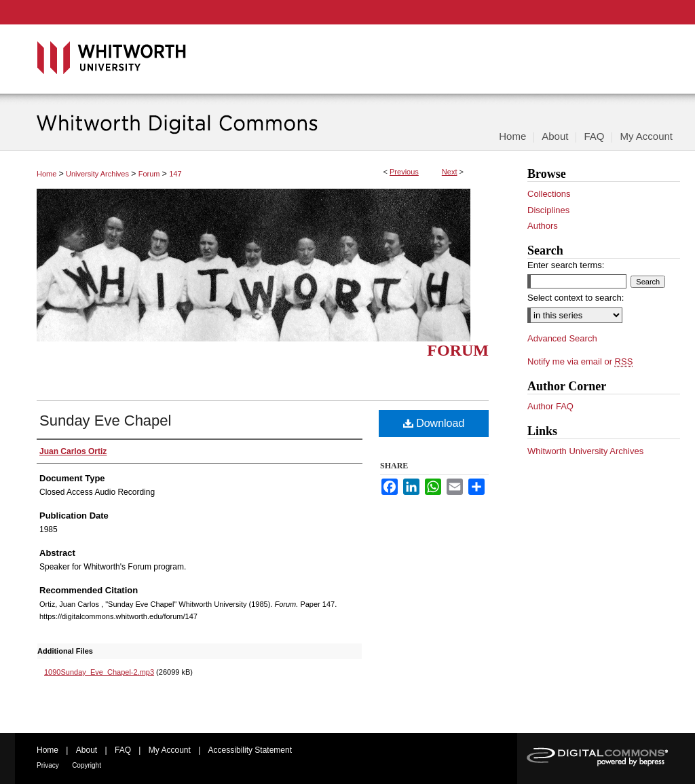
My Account (170, 750)
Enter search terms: (566, 265)
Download (434, 423)
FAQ (123, 750)
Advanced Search (562, 338)
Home (46, 174)
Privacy (48, 765)
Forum (149, 174)
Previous (404, 172)
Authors (543, 226)
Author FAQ (550, 406)
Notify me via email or (580, 362)
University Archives (97, 174)
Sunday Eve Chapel (105, 421)
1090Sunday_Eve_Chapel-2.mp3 (99, 672)
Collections (549, 194)
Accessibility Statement (250, 750)
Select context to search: (576, 298)
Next (450, 172)
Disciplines (548, 210)
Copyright (87, 765)
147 (175, 174)
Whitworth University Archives (585, 451)
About (87, 750)
